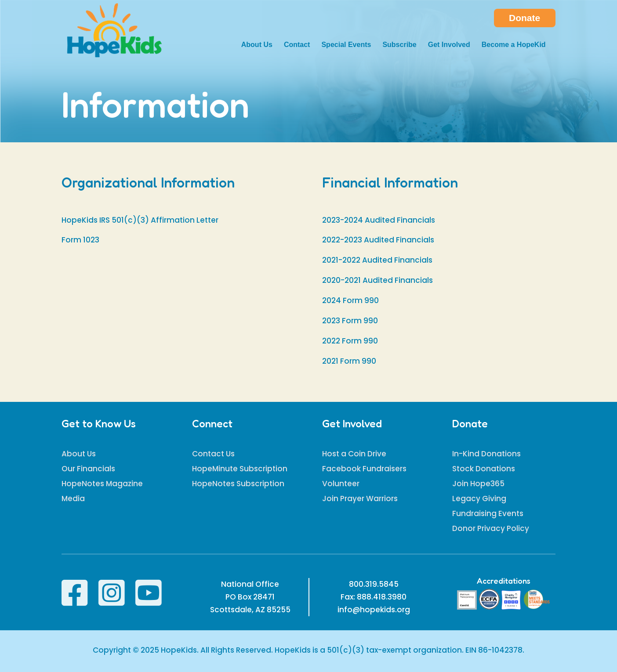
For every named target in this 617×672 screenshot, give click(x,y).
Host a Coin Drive (354, 454)
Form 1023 (80, 240)
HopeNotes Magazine (102, 484)
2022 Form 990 (350, 341)
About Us (257, 45)
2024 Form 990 (350, 300)
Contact (297, 45)
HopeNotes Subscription (238, 484)
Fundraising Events (488, 513)
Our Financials (88, 469)
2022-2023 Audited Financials (378, 240)
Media (73, 499)
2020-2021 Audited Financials (377, 280)
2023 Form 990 (350, 321)
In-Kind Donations (486, 454)
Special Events (346, 45)
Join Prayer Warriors (360, 499)
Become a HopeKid (514, 45)
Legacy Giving (479, 499)
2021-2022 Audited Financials (377, 260)
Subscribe (399, 45)
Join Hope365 (478, 484)
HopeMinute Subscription (240, 469)
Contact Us (213, 454)
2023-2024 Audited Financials (379, 220)
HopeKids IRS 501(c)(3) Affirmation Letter (140, 220)
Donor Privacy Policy (491, 528)
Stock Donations (484, 469)
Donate (524, 18)
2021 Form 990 (349, 361)
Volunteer (341, 484)
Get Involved (449, 45)
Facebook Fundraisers (364, 469)
